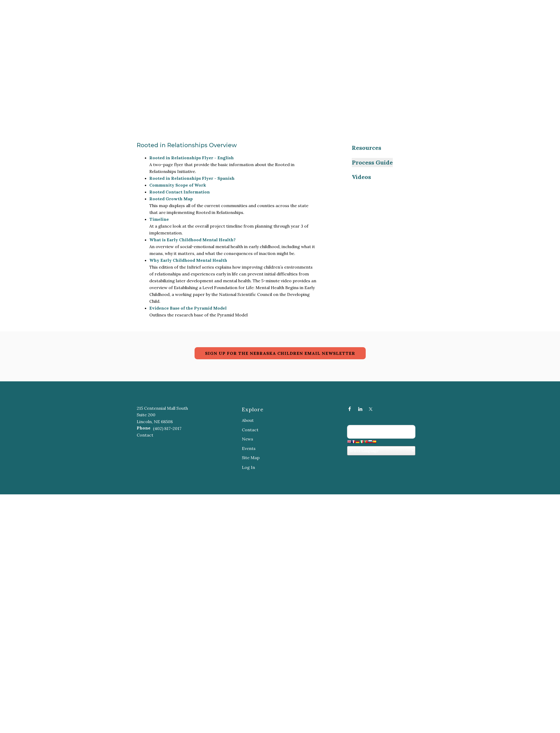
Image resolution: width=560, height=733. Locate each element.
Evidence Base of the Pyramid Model (188, 308)
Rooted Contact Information (180, 192)
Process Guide (372, 162)
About (248, 420)
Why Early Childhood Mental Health (188, 260)
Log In (248, 467)
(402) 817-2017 (167, 428)
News (248, 439)
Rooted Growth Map (171, 199)
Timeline (159, 219)
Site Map (251, 458)
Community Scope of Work (178, 185)
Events (249, 448)
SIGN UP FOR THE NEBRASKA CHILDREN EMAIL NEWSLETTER (280, 353)
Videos (361, 177)
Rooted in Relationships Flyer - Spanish (192, 178)
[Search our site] (381, 432)
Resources (366, 148)
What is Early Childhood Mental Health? (192, 240)
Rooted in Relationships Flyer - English (192, 158)
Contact (145, 435)
